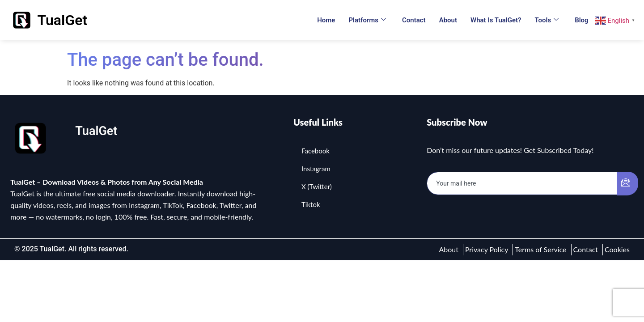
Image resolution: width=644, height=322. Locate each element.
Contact (414, 20)
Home (326, 20)
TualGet (63, 20)
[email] (522, 183)
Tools (547, 20)
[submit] (627, 184)
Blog (581, 20)
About (448, 20)
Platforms (367, 20)
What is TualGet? (496, 20)
